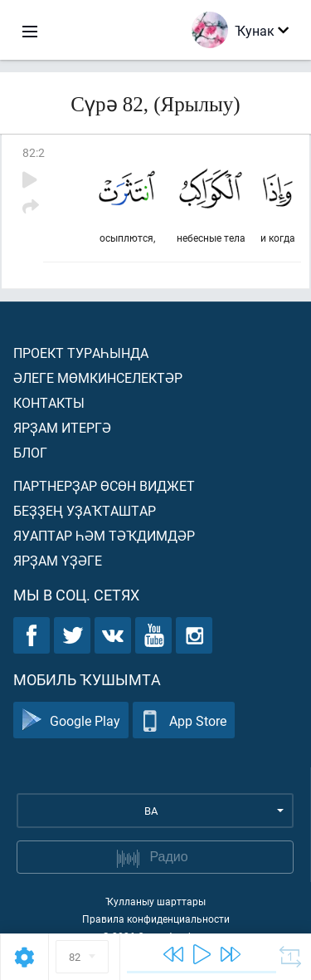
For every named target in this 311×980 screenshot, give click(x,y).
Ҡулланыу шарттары (155, 901)
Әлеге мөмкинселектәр (98, 377)
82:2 (34, 152)
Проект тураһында (81, 353)
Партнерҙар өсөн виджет (104, 485)
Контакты (49, 402)
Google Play (71, 720)
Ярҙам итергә (62, 427)
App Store (184, 720)
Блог (30, 452)
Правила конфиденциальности (156, 919)
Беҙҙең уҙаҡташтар (85, 510)
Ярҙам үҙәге (58, 560)
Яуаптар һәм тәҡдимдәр (104, 535)
